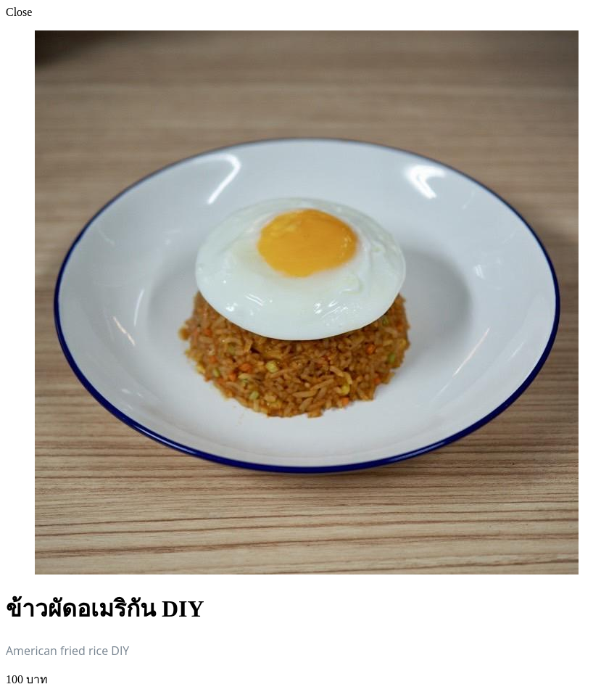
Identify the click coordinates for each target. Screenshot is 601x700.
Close (19, 12)
